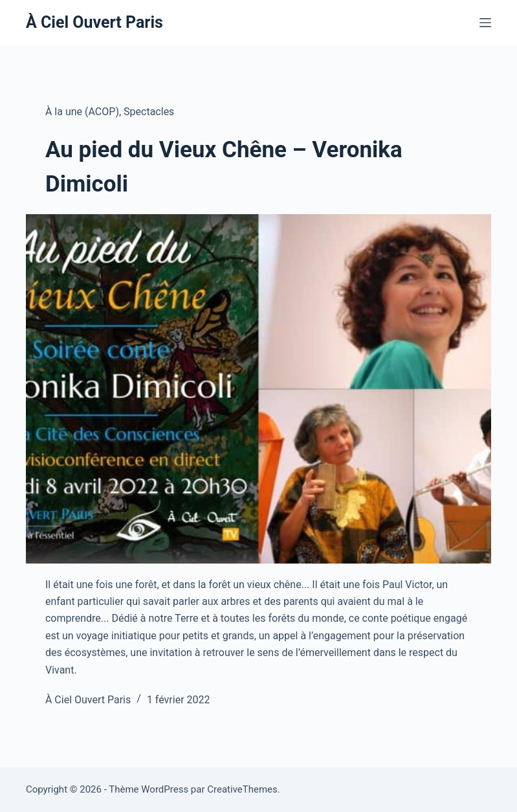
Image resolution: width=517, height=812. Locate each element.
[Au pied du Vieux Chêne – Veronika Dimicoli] (258, 389)
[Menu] (485, 23)
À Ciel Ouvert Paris (94, 22)
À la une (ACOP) (82, 112)
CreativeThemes (242, 789)
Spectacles (149, 112)
